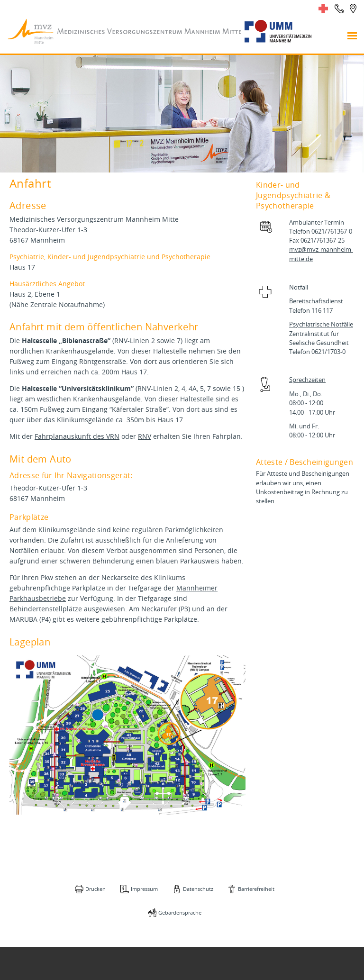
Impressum (144, 889)
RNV (145, 436)
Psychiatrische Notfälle (321, 324)
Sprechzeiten (307, 380)
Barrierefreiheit (256, 889)
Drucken (96, 889)
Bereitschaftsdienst (316, 301)
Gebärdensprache (180, 912)
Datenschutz (198, 889)
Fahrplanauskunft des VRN (77, 436)
